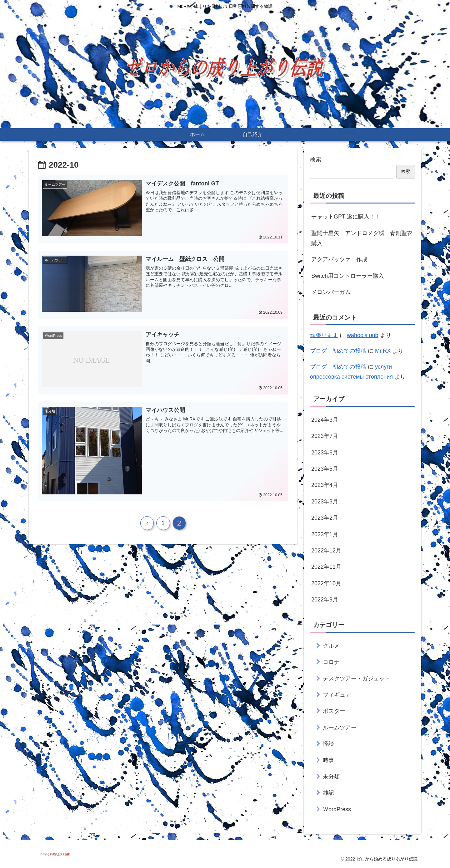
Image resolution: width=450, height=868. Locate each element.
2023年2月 (325, 518)
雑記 (328, 793)
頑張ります (324, 335)
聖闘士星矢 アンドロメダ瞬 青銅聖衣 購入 (363, 238)
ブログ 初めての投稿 (338, 351)
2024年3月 (325, 420)
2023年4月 (325, 485)
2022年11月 (326, 567)
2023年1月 (325, 534)
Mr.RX (383, 351)
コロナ (331, 662)
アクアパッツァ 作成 (339, 259)
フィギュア (337, 695)
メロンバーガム (331, 292)
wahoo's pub (363, 335)
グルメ (331, 646)
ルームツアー (340, 728)
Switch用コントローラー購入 (348, 276)
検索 (316, 159)
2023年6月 (325, 453)
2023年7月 (325, 436)
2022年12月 (326, 551)
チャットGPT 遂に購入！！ (346, 217)
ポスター (334, 711)
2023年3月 (325, 502)
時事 (328, 760)
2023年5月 (325, 469)
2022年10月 (326, 583)
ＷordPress (337, 809)
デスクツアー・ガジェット (357, 679)
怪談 (328, 744)
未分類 (331, 777)
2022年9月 (325, 600)
